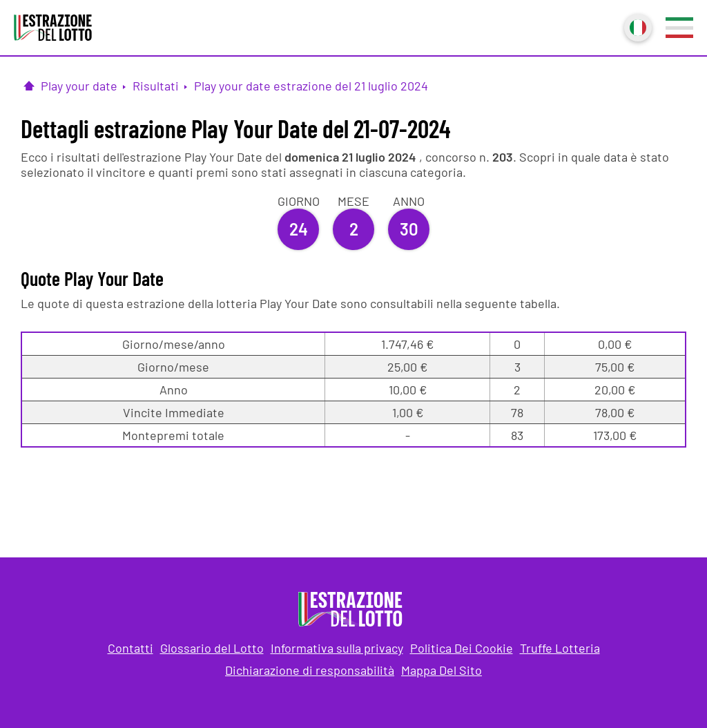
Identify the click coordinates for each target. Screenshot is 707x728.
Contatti (130, 648)
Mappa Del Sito (442, 670)
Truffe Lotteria (560, 648)
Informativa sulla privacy (337, 648)
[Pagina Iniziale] (29, 86)
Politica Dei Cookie (462, 648)
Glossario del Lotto (212, 648)
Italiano (637, 26)
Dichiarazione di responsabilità (310, 670)
